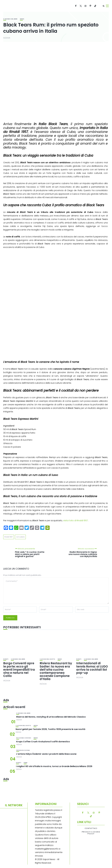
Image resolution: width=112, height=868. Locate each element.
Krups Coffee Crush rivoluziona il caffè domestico (43, 742)
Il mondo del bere (10, 19)
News (22, 19)
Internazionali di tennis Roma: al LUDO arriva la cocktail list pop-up (92, 668)
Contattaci (91, 828)
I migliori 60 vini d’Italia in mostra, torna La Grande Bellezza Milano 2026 (54, 766)
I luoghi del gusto (47, 659)
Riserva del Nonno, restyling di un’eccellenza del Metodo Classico (51, 717)
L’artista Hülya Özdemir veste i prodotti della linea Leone (46, 754)
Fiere (25, 763)
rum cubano (20, 537)
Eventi (6, 659)
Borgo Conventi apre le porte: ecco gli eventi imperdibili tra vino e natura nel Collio (19, 670)
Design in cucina (23, 750)
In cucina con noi (24, 738)
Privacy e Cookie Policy (91, 833)
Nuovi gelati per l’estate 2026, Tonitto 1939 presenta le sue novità (50, 729)
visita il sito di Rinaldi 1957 (76, 521)
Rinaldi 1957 (9, 537)
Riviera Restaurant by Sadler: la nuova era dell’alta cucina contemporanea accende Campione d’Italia (56, 671)
